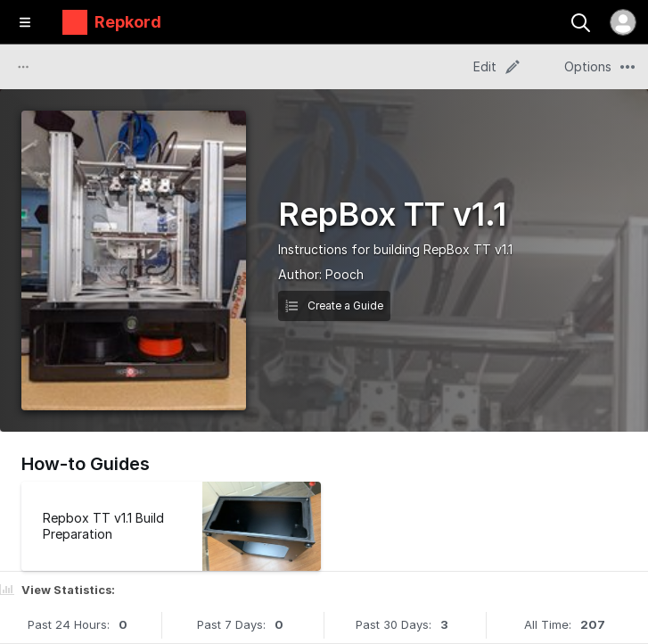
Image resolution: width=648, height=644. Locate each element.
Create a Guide (334, 305)
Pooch (345, 274)
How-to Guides (86, 464)
